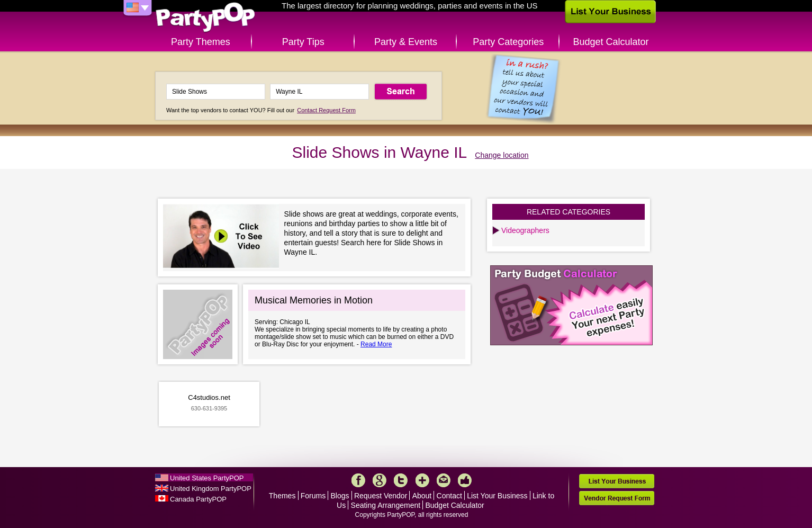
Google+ (380, 480)
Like (465, 480)
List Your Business (497, 496)
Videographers (525, 230)
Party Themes (201, 42)
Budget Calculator (611, 42)
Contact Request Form (326, 110)
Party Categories (508, 42)
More (422, 480)
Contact (449, 496)
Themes (282, 496)
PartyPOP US (205, 18)
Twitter (401, 480)
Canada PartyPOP (198, 499)
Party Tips (303, 42)
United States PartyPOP (207, 478)
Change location (502, 155)
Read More (376, 344)
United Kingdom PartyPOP (211, 489)
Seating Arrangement (386, 505)
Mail (444, 480)
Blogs (340, 496)
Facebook (358, 480)
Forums (313, 496)
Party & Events (406, 42)
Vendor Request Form (617, 498)
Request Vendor (381, 496)
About (422, 496)
